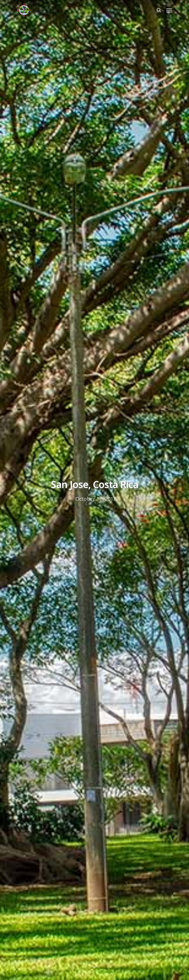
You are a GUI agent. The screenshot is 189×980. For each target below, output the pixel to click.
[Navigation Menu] (169, 10)
